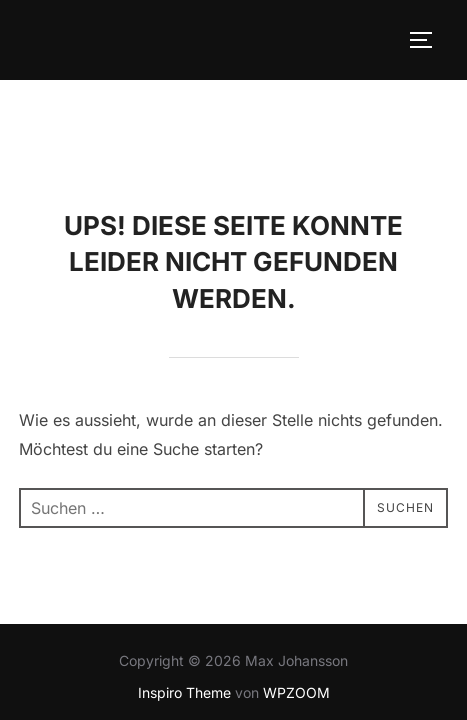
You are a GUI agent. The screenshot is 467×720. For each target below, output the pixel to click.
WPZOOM (296, 612)
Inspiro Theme (184, 612)
